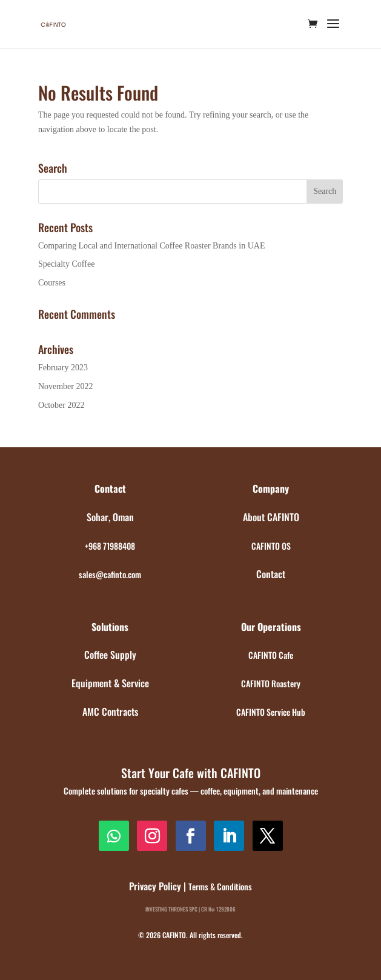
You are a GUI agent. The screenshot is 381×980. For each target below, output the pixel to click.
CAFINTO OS (271, 546)
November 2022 (66, 386)
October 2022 (61, 405)
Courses (52, 283)
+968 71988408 (110, 546)
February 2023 (63, 368)
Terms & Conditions (220, 886)
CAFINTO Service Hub (271, 712)
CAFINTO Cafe (271, 655)
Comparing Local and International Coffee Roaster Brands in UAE (152, 246)
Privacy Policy (155, 886)
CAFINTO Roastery (271, 683)
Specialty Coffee (66, 264)
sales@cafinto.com (110, 574)
